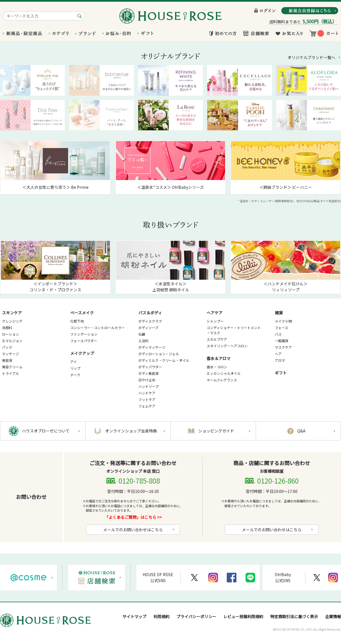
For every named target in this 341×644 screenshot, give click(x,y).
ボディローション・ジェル (159, 354)
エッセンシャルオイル (224, 373)
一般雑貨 (282, 341)
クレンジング (12, 321)
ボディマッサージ (152, 347)
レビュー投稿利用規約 (243, 616)
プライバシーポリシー (196, 616)
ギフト (281, 373)
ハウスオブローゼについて (46, 431)
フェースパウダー (84, 341)
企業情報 (333, 616)
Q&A (301, 431)
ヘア (278, 354)
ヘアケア (215, 313)
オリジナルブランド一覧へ (311, 57)
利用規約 (161, 616)
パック (7, 347)
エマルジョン (12, 341)
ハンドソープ (148, 386)
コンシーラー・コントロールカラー (97, 328)
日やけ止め (147, 380)
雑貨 (279, 313)
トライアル (11, 373)
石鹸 (142, 334)
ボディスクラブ (150, 321)
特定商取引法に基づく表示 (294, 616)
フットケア (147, 399)
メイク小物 (283, 321)
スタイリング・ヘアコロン (227, 346)
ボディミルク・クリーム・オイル (164, 360)
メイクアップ (82, 353)
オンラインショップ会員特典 (131, 431)
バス (278, 334)
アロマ (280, 360)
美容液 (7, 360)
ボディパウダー (150, 367)
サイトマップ (134, 616)
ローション (11, 334)
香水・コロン (217, 367)
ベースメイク (82, 313)
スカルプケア (217, 339)
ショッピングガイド (216, 431)
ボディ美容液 (148, 373)
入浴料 (144, 341)
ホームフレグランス (222, 380)
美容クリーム (12, 367)
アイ (73, 362)
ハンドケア (147, 393)
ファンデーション (84, 334)
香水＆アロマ (219, 358)
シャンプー (215, 321)
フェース (281, 328)
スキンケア (12, 313)
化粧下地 (77, 321)
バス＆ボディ (150, 313)
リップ (75, 368)
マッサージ (11, 354)
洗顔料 (7, 328)
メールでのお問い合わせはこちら (133, 530)
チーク (75, 375)
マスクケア (283, 347)
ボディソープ (148, 328)
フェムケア (147, 406)
